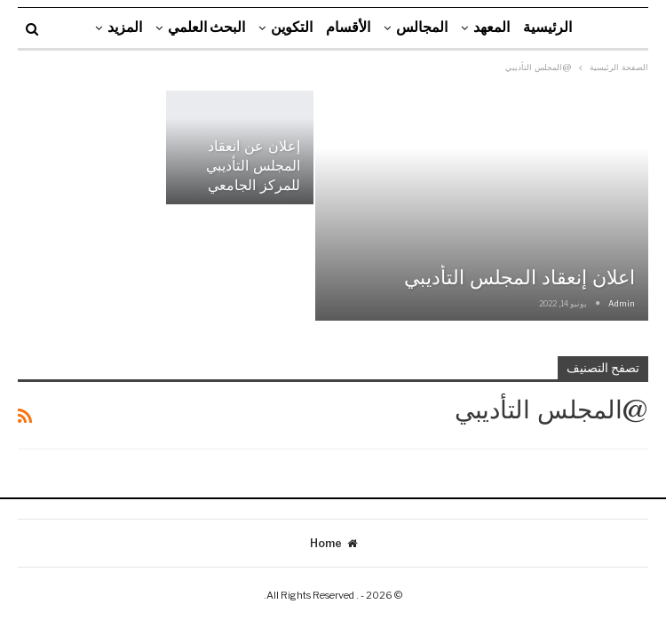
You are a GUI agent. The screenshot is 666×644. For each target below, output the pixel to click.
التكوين (292, 27)
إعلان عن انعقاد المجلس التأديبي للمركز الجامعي (253, 166)
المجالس (422, 27)
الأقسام (348, 27)
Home (333, 543)
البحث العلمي (206, 27)
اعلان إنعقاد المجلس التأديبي (519, 278)
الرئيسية (547, 27)
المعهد (492, 27)
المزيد (125, 27)
